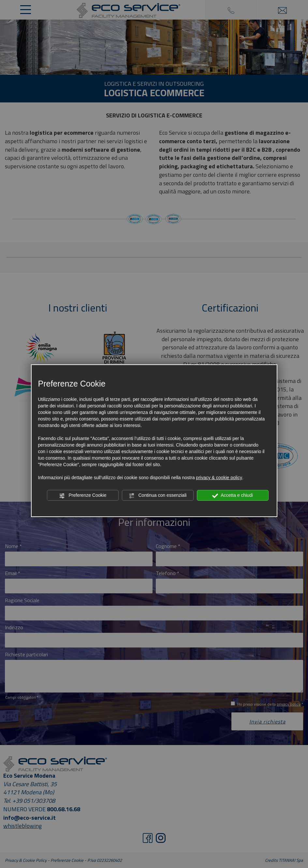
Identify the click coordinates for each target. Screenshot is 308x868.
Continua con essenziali (158, 495)
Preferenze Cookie (83, 495)
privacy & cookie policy (219, 478)
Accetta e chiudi (233, 495)
